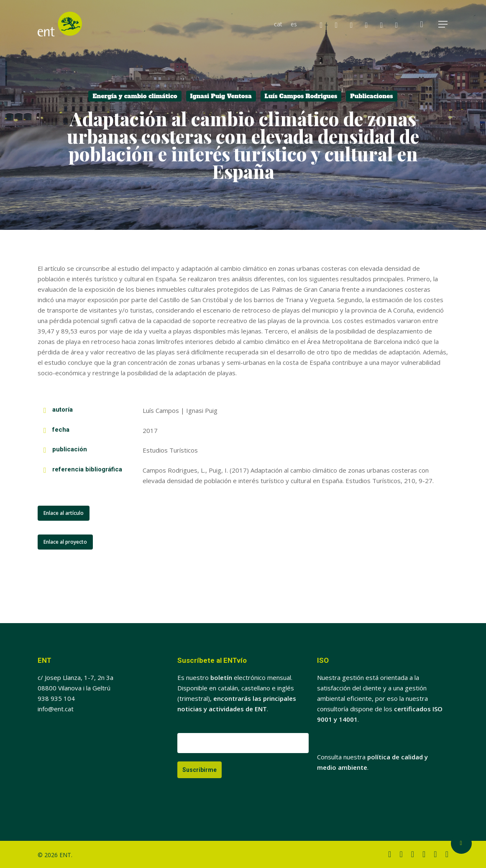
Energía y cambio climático (135, 96)
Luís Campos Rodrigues (301, 96)
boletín (221, 677)
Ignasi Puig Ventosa (221, 96)
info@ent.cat (56, 709)
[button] (443, 24)
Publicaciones (371, 96)
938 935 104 (56, 698)
